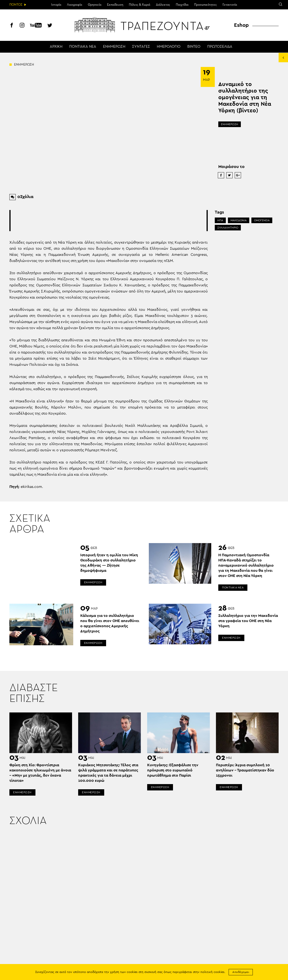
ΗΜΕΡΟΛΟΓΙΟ (169, 47)
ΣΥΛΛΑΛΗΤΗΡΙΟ (228, 228)
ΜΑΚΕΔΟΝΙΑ (239, 220)
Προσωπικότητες (205, 5)
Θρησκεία (95, 5)
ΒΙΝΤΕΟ (194, 47)
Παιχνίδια (182, 5)
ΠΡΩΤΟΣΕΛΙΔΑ (220, 47)
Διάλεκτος (163, 5)
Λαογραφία (75, 5)
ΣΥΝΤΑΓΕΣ (141, 47)
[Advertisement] (109, 221)
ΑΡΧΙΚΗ (56, 47)
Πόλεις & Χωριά (140, 5)
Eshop (241, 25)
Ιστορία (56, 5)
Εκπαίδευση (115, 5)
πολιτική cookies (212, 972)
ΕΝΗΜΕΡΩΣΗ (114, 47)
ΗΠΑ (220, 220)
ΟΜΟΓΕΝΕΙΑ (262, 220)
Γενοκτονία (230, 5)
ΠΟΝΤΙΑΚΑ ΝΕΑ (83, 47)
